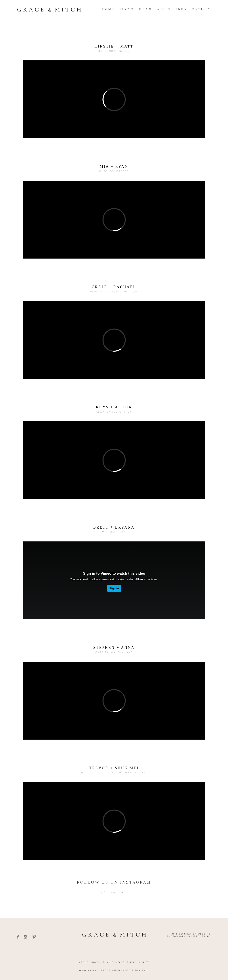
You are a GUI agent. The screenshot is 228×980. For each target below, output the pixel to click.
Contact (201, 9)
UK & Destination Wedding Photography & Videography (189, 935)
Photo (127, 9)
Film (106, 962)
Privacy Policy (138, 962)
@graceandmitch (114, 892)
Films (146, 9)
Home (108, 9)
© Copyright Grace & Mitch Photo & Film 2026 (114, 970)
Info (181, 9)
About (164, 9)
